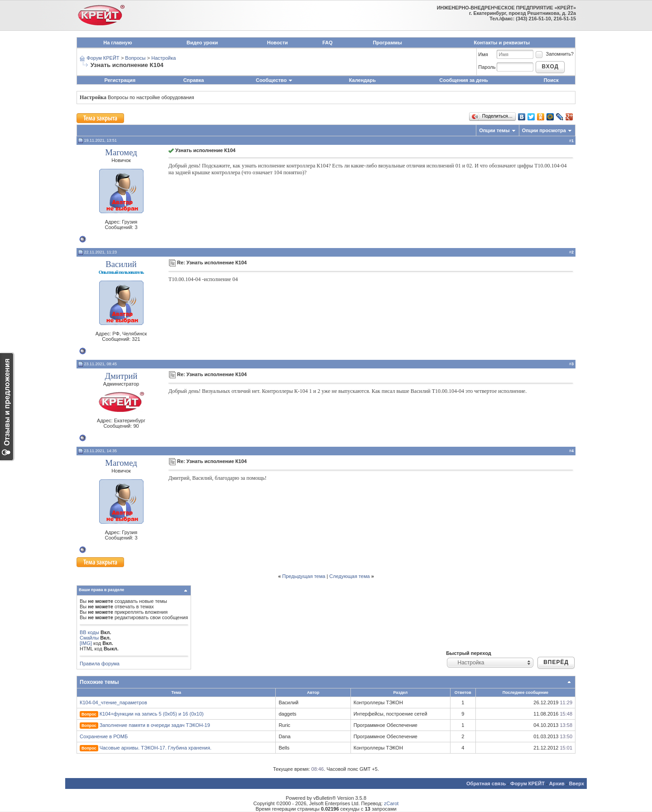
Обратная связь (486, 783)
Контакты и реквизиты (502, 43)
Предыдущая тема (304, 576)
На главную (117, 43)
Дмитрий (121, 376)
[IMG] (86, 643)
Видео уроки (202, 43)
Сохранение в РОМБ (104, 736)
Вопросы (135, 58)
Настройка (163, 58)
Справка (194, 80)
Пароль (487, 67)
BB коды (89, 632)
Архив (557, 783)
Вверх (577, 783)
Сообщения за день (463, 80)
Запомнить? (554, 54)
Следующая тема (349, 576)
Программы (387, 43)
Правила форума (100, 664)
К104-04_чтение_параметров (113, 702)
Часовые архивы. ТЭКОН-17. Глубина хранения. (156, 748)
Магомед (121, 152)
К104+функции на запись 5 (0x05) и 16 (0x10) (152, 714)
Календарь (362, 80)
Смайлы (89, 638)
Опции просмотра (544, 130)
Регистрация (120, 80)
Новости (278, 43)
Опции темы (494, 130)
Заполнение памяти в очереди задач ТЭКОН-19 (155, 725)
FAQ (328, 43)
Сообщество (274, 80)
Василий (121, 264)
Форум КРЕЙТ (103, 58)
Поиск (551, 80)
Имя (483, 54)
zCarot (391, 803)
